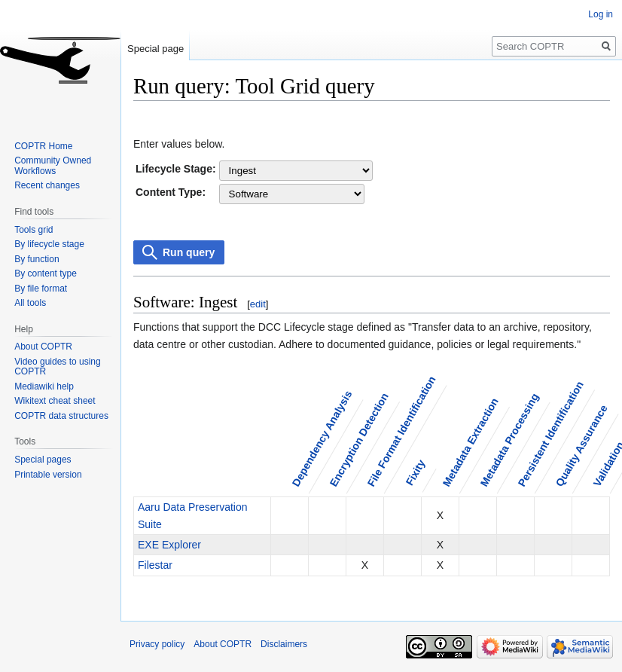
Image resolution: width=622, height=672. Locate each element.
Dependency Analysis (322, 439)
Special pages (43, 460)
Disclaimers (284, 644)
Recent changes (47, 185)
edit (258, 304)
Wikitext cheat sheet (55, 401)
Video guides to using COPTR (58, 367)
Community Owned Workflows (53, 166)
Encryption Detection (358, 439)
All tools (30, 303)
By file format (41, 289)
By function (37, 259)
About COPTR (43, 347)
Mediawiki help (44, 386)
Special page (155, 49)
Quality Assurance (581, 445)
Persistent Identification (550, 434)
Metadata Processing (509, 440)
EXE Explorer (169, 545)
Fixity (415, 472)
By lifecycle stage (49, 244)
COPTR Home (43, 146)
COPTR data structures (61, 416)
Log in (601, 14)
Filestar (155, 565)
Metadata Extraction (470, 442)
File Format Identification (401, 431)
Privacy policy (157, 644)
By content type (46, 273)
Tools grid (34, 230)
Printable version (48, 475)
